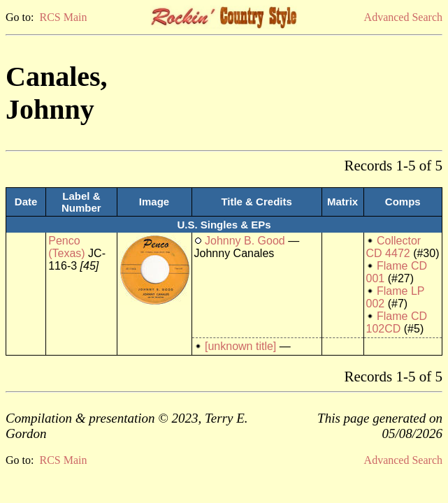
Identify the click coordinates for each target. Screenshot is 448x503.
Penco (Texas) (66, 247)
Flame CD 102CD (397, 322)
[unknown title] (240, 346)
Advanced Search (403, 17)
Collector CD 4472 (394, 247)
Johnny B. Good (245, 241)
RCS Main (63, 17)
